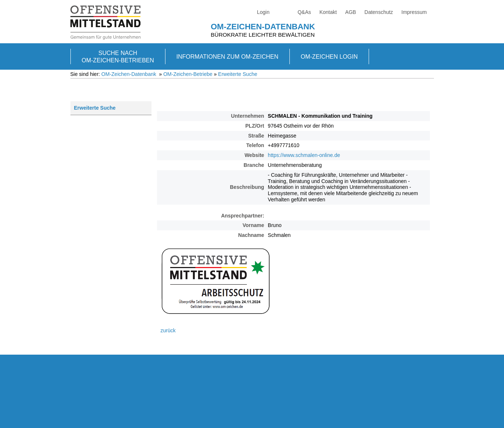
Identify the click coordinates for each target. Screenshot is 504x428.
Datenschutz (379, 12)
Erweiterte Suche (238, 74)
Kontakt (328, 12)
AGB (351, 12)
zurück (168, 330)
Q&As (304, 12)
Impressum (414, 12)
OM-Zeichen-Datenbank (263, 27)
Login (263, 12)
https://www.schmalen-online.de (304, 155)
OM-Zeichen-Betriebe (188, 74)
